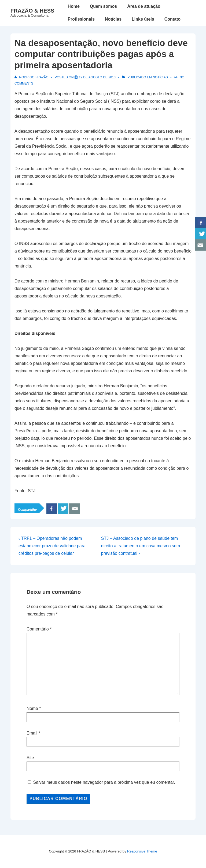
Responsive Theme (142, 851)
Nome (32, 708)
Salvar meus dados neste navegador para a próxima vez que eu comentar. (104, 782)
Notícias (113, 19)
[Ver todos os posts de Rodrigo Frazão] (32, 77)
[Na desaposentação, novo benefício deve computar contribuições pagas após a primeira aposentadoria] (97, 77)
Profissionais (81, 19)
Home (73, 6)
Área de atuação (144, 6)
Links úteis (143, 19)
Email (32, 733)
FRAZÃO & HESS (32, 11)
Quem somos (103, 6)
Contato (172, 19)
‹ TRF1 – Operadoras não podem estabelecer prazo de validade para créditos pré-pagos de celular (52, 546)
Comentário (39, 629)
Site (30, 758)
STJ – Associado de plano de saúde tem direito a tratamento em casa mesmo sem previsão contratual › (141, 546)
